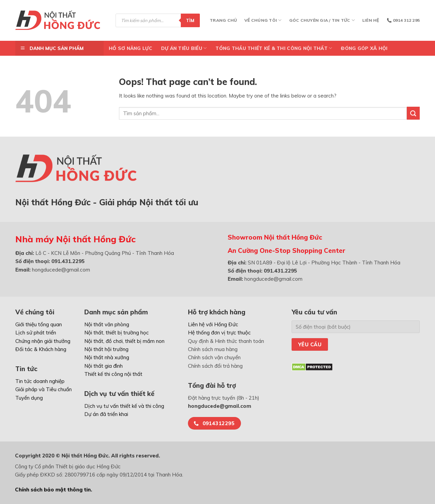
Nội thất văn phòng (107, 324)
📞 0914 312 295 (403, 20)
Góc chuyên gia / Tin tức (322, 20)
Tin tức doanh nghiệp (40, 381)
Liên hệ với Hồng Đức (213, 324)
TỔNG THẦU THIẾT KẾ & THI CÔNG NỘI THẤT (274, 48)
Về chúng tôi (263, 20)
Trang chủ (223, 20)
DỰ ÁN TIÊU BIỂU (184, 48)
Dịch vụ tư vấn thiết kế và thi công (124, 406)
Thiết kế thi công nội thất (113, 374)
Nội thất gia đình (103, 366)
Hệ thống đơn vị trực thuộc (219, 333)
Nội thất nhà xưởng (107, 357)
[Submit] (413, 113)
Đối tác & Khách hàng (41, 349)
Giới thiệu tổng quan (39, 324)
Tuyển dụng (29, 398)
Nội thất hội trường (106, 349)
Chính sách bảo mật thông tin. (54, 490)
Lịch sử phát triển (36, 333)
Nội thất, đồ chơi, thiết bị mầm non (124, 341)
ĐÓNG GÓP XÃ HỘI (364, 48)
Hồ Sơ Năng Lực (130, 48)
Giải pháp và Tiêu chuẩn (43, 389)
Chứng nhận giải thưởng (43, 341)
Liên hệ (371, 20)
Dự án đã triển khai (106, 414)
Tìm (190, 20)
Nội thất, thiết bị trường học (117, 333)
